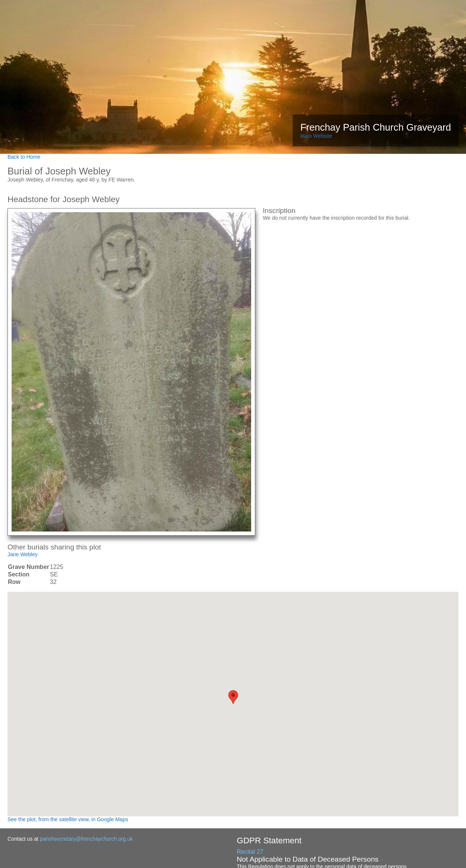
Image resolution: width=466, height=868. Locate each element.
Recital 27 (250, 852)
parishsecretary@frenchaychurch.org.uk (86, 839)
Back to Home (24, 157)
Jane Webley (23, 554)
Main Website (316, 136)
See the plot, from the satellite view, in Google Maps (68, 819)
